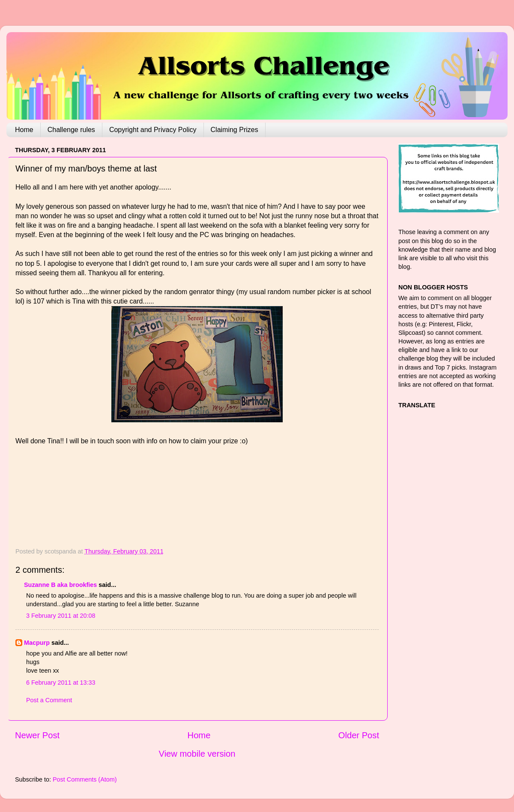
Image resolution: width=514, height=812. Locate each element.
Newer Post (37, 735)
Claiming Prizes (235, 130)
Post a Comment (49, 700)
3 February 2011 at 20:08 (61, 616)
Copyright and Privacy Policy (153, 130)
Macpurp (37, 643)
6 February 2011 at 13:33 (61, 683)
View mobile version (197, 754)
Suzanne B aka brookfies (60, 585)
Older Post (359, 735)
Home (24, 130)
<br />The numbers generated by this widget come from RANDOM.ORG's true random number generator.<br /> (50, 498)
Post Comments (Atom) (85, 779)
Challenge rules (71, 130)
